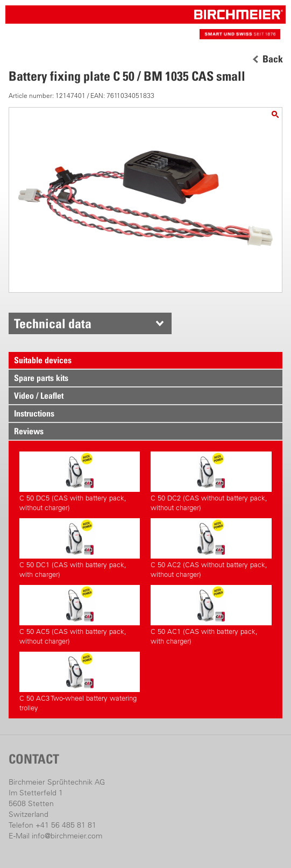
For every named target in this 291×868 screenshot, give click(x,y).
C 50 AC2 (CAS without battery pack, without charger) (211, 548)
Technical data (53, 323)
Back (273, 59)
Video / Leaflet (39, 396)
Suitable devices (43, 360)
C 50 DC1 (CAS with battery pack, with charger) (80, 548)
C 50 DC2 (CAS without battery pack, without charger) (211, 482)
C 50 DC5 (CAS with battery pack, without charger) (80, 482)
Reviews (29, 431)
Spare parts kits (41, 378)
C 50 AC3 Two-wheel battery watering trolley (80, 682)
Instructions (34, 413)
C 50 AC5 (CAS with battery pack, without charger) (80, 615)
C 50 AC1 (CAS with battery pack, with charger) (211, 615)
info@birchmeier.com (67, 836)
